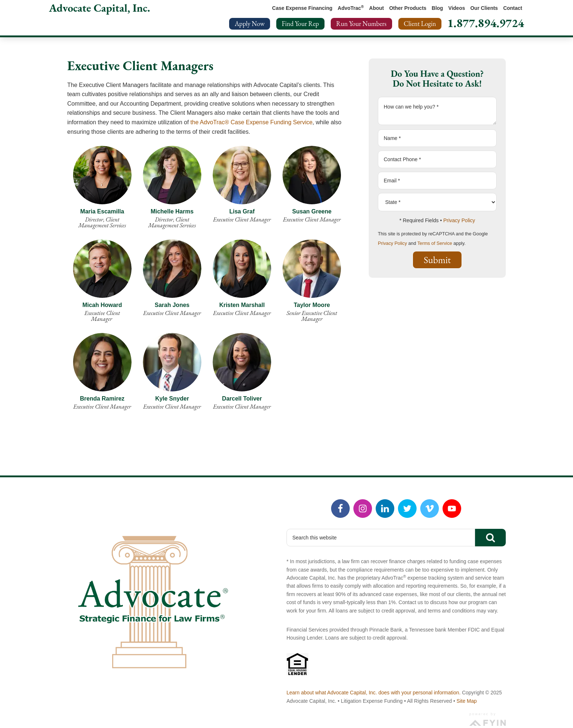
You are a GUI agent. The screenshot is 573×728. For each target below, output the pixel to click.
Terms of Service (435, 243)
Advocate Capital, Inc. (100, 8)
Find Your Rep (300, 24)
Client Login (420, 24)
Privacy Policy (459, 220)
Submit (437, 260)
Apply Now (250, 24)
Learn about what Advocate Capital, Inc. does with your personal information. (373, 693)
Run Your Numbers (361, 24)
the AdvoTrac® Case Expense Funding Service (251, 122)
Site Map (466, 701)
